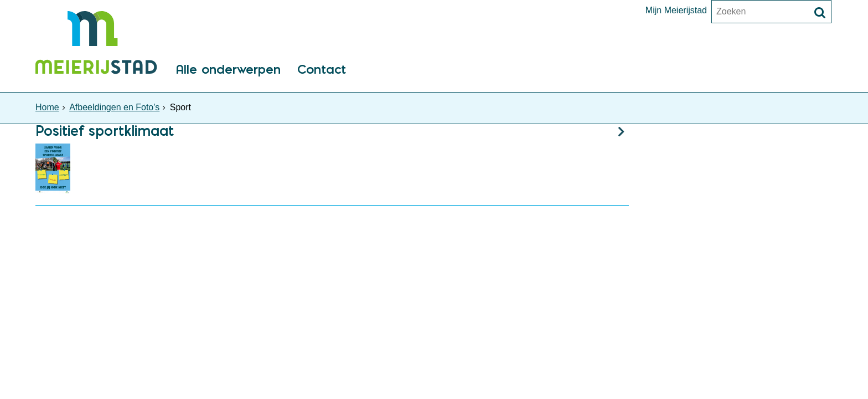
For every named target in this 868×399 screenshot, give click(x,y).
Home (47, 107)
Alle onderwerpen (228, 70)
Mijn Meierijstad (676, 11)
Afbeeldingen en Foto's (114, 107)
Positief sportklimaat (105, 131)
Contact (322, 70)
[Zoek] (820, 13)
